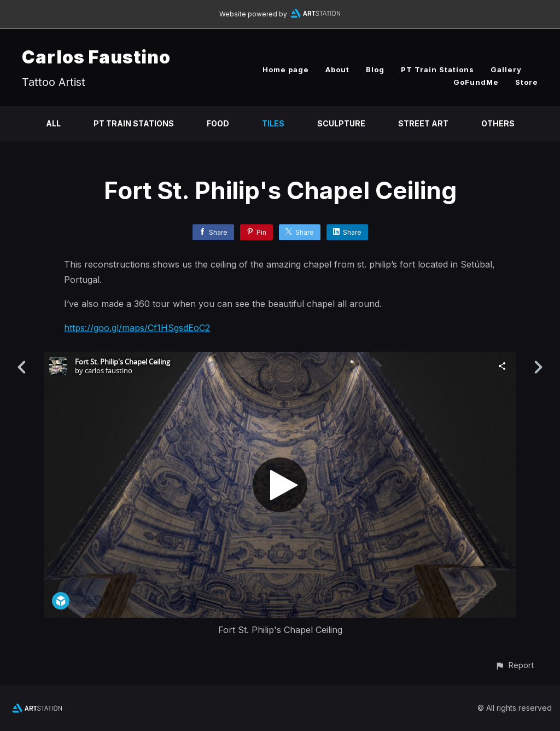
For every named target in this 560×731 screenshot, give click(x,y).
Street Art (423, 123)
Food (218, 123)
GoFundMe (476, 82)
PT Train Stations (437, 69)
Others (498, 123)
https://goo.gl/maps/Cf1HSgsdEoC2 (137, 328)
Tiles (273, 123)
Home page (286, 69)
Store (527, 82)
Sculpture (341, 123)
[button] (514, 665)
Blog (375, 69)
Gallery (506, 69)
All (53, 123)
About (337, 69)
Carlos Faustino (96, 57)
